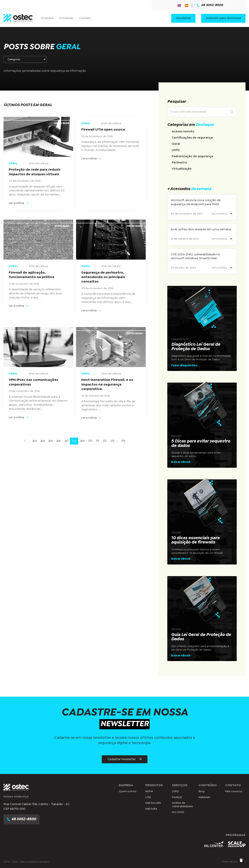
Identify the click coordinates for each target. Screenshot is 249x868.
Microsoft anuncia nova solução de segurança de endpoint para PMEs (196, 202)
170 (90, 441)
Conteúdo (66, 18)
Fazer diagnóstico (184, 366)
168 (74, 441)
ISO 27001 (178, 812)
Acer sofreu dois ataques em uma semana (201, 229)
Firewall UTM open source (103, 130)
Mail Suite (151, 809)
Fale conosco (234, 791)
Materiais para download (223, 18)
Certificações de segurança (192, 138)
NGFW (149, 791)
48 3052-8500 (210, 5)
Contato (85, 18)
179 (123, 441)
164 (42, 441)
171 (97, 441)
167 (66, 441)
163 (34, 441)
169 (82, 441)
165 (50, 441)
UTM (148, 797)
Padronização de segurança (192, 156)
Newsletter (183, 18)
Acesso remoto (183, 131)
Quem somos (128, 791)
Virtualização (182, 169)
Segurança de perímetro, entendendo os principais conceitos (103, 277)
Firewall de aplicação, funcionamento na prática (32, 275)
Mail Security (153, 803)
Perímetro (179, 163)
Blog (202, 791)
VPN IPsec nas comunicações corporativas (33, 382)
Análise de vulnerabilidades (182, 805)
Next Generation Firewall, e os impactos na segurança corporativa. (107, 385)
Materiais (204, 797)
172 (105, 441)
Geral (176, 144)
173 (112, 441)
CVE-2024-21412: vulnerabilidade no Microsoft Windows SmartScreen (195, 256)
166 (58, 441)
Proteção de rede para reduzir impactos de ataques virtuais (35, 172)
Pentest (177, 797)
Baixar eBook (181, 462)
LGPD (176, 150)
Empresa (47, 18)
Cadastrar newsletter (125, 759)
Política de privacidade (234, 862)
